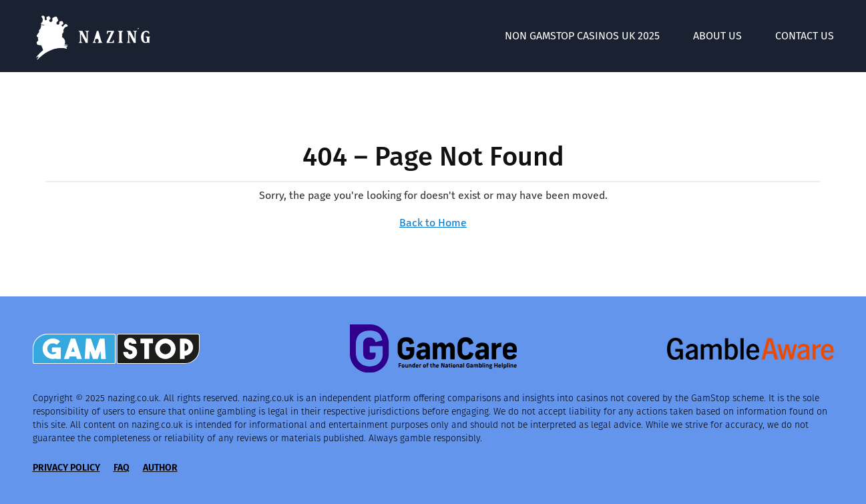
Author (160, 468)
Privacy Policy (66, 468)
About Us (717, 36)
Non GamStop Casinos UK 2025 (582, 36)
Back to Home (433, 223)
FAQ (122, 468)
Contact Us (805, 36)
